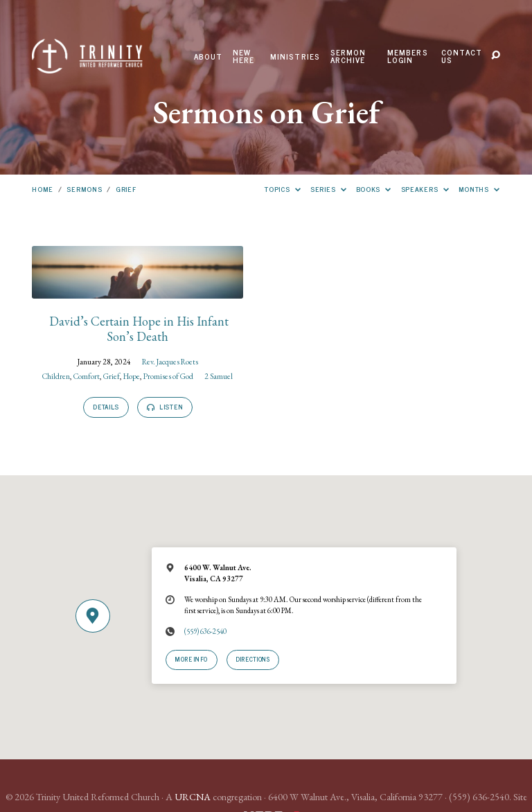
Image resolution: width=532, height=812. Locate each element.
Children (56, 376)
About (209, 57)
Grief (126, 189)
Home (43, 189)
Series (328, 189)
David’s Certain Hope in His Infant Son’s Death (138, 329)
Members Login (408, 56)
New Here (244, 56)
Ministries (295, 57)
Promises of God (168, 376)
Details (106, 407)
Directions (252, 659)
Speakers (425, 189)
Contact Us (462, 56)
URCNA (193, 797)
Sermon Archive (348, 56)
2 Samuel (219, 376)
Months (479, 189)
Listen (165, 407)
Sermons (84, 189)
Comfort (87, 376)
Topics (283, 189)
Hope (132, 376)
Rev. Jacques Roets (170, 361)
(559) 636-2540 (205, 631)
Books (374, 189)
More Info (192, 659)
